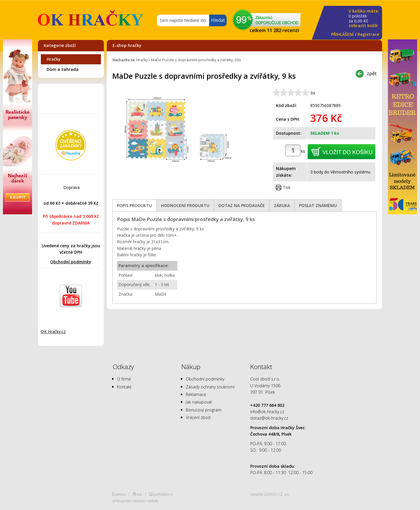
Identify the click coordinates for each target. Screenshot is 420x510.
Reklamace (196, 394)
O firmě (124, 379)
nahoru (120, 494)
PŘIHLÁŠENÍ (342, 34)
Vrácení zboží (198, 417)
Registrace (368, 34)
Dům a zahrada (63, 69)
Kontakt (124, 387)
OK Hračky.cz (53, 331)
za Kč (364, 19)
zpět (372, 73)
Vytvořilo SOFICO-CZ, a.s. (270, 494)
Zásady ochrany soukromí (210, 387)
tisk (139, 494)
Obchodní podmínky (71, 262)
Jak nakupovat (199, 402)
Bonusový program (204, 410)
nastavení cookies (145, 501)
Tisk (287, 187)
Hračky (54, 59)
